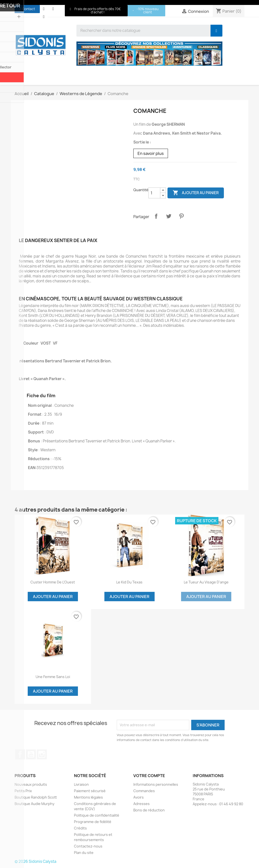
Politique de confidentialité (97, 815)
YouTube (31, 754)
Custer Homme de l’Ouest (53, 582)
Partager (156, 216)
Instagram (42, 754)
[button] (27, 9)
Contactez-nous (88, 846)
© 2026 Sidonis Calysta (35, 861)
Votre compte (149, 776)
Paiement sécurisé (90, 791)
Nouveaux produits (31, 784)
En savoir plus (151, 153)
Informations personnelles (156, 784)
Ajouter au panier (196, 193)
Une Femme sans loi (53, 677)
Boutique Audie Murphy (35, 804)
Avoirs (139, 797)
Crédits (80, 828)
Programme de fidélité (93, 822)
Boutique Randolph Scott (36, 797)
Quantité (141, 190)
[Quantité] (154, 193)
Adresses (141, 804)
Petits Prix (23, 791)
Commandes (144, 791)
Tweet (169, 216)
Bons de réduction (149, 810)
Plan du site (84, 853)
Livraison (81, 784)
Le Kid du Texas (129, 582)
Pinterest (181, 216)
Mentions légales (88, 797)
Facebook (20, 754)
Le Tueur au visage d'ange (206, 582)
